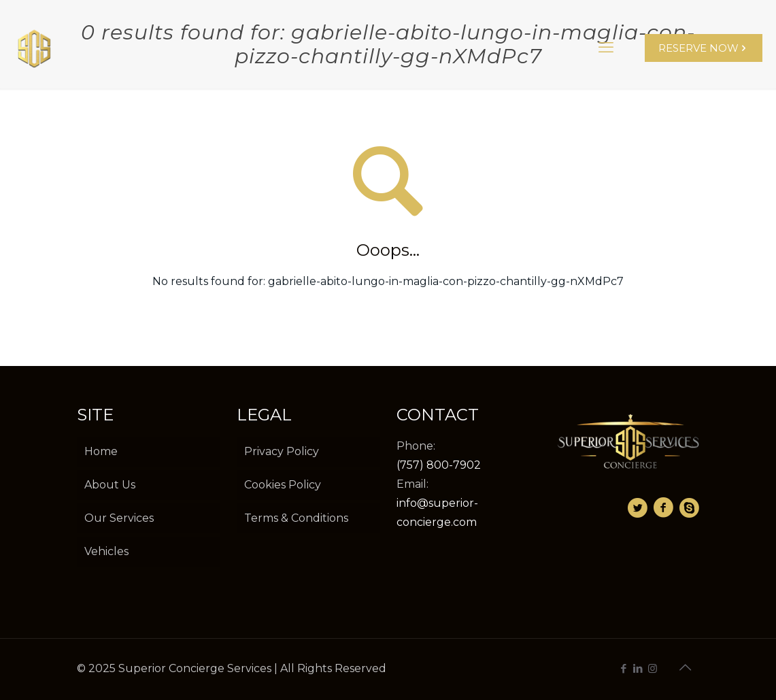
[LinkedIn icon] (638, 668)
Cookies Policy (283, 485)
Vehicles (106, 551)
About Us (110, 485)
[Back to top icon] (686, 667)
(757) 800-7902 (439, 465)
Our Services (119, 518)
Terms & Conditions (296, 518)
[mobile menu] (606, 48)
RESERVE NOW (704, 48)
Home (101, 451)
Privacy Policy (282, 451)
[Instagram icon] (653, 668)
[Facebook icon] (624, 668)
